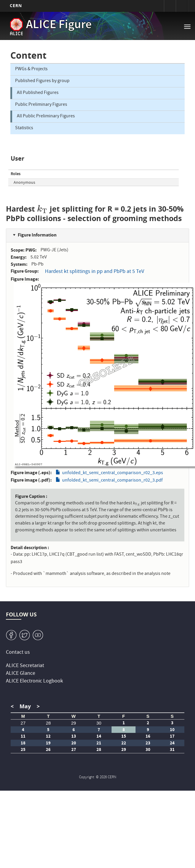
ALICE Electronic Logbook (34, 681)
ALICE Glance (21, 674)
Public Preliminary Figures (41, 105)
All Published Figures (38, 93)
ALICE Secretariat (25, 666)
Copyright (87, 777)
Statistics (24, 128)
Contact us (18, 653)
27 (23, 723)
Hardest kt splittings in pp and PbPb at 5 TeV (95, 272)
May (25, 706)
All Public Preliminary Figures (46, 116)
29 (74, 723)
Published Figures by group (42, 81)
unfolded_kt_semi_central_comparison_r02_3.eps (113, 473)
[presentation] (42, 209)
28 (48, 723)
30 (99, 723)
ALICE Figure (59, 25)
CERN (16, 5)
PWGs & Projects (31, 69)
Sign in (170, 6)
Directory (182, 6)
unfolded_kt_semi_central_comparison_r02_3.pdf (112, 481)
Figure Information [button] (37, 235)
